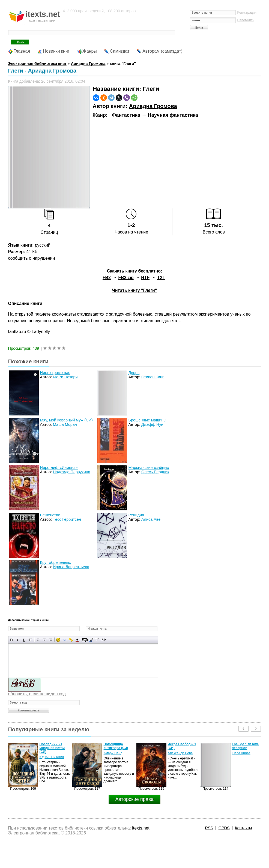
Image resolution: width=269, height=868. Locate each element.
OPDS (224, 828)
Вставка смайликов (58, 640)
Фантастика (126, 115)
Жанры (90, 51)
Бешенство (50, 515)
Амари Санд (113, 753)
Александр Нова (180, 753)
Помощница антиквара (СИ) (116, 746)
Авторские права (134, 799)
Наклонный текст (18, 640)
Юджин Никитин (52, 757)
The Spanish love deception (245, 746)
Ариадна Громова (153, 106)
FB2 (107, 278)
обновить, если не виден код (37, 694)
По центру (44, 640)
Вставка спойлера (104, 640)
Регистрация (247, 13)
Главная (22, 51)
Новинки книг (56, 51)
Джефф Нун (152, 424)
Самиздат (119, 51)
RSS (209, 828)
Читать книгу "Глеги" (134, 290)
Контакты (243, 828)
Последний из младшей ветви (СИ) (52, 748)
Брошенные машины (147, 420)
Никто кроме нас (55, 373)
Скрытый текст (85, 640)
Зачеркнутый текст (30, 640)
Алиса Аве (151, 519)
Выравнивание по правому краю (51, 640)
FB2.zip (126, 278)
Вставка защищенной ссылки (71, 640)
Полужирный (12, 640)
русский (43, 245)
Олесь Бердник (155, 472)
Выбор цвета (77, 640)
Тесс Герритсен (67, 519)
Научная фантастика (173, 115)
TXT (161, 278)
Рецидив (136, 515)
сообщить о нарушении (32, 258)
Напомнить (246, 20)
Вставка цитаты (91, 640)
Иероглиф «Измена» (59, 468)
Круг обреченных (56, 562)
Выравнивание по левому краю (38, 640)
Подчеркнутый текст (24, 640)
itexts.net (141, 828)
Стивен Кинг (153, 377)
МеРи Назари (65, 377)
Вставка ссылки (65, 640)
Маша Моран (65, 424)
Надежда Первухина (72, 472)
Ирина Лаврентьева (71, 567)
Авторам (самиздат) (162, 51)
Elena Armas (241, 753)
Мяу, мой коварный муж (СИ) (66, 420)
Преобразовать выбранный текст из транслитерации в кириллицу (97, 640)
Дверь (134, 373)
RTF (145, 278)
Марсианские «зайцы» (149, 468)
